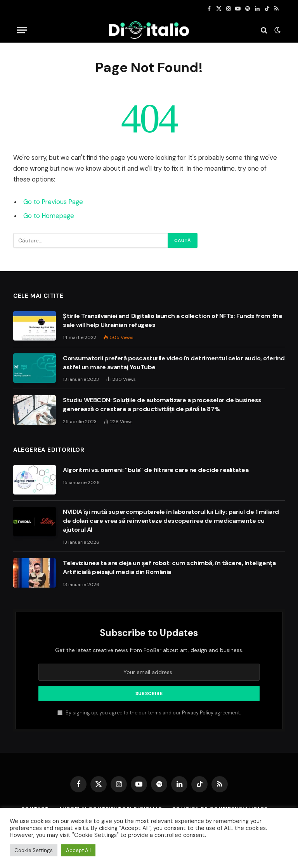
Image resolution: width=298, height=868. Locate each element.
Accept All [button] (78, 850)
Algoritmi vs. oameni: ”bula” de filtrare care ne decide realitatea (156, 470)
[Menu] (22, 30)
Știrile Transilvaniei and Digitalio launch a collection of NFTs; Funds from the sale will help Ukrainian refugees (172, 320)
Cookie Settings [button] (34, 850)
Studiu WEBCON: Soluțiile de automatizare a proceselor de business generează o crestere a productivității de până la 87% (162, 405)
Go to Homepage (49, 216)
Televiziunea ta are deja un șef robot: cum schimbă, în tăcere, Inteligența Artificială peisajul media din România (169, 567)
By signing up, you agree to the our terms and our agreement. (149, 713)
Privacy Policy (198, 713)
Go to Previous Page (53, 202)
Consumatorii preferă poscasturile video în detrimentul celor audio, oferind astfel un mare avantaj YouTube (174, 363)
